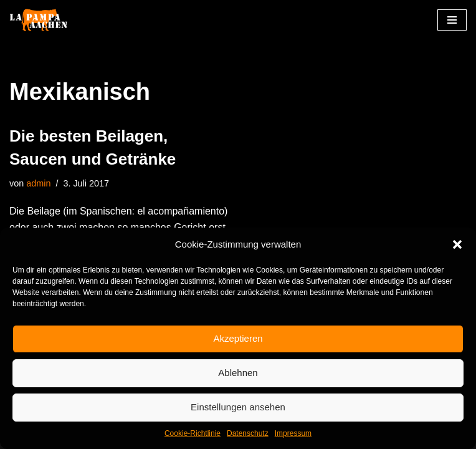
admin (38, 183)
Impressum (293, 433)
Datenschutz (248, 433)
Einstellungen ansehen (238, 407)
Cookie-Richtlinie (193, 433)
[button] (457, 244)
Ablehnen (238, 373)
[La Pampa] (47, 20)
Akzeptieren (238, 338)
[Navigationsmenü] (452, 20)
